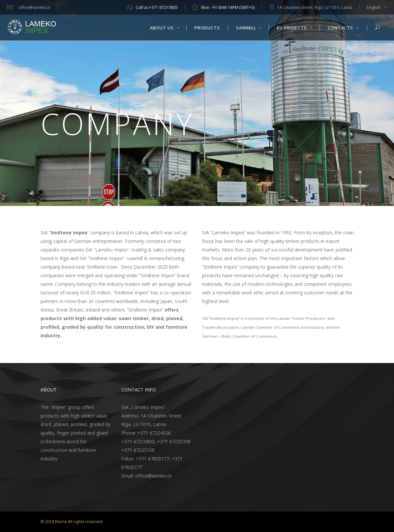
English (374, 7)
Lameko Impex (292, 124)
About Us (320, 124)
